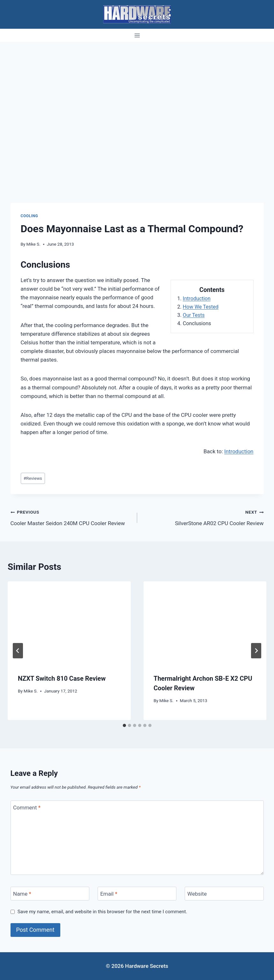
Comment (27, 808)
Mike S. (33, 244)
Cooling (30, 216)
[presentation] (69, 622)
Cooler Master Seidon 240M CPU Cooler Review (71, 517)
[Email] (137, 894)
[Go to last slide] (18, 651)
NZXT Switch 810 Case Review (62, 678)
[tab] (124, 725)
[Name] (50, 894)
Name (22, 894)
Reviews (33, 478)
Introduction (197, 299)
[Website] (224, 894)
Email (109, 894)
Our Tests (194, 315)
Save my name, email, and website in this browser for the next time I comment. (102, 912)
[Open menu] (137, 35)
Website (197, 894)
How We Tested (201, 307)
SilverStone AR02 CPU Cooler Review (203, 517)
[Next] (256, 651)
